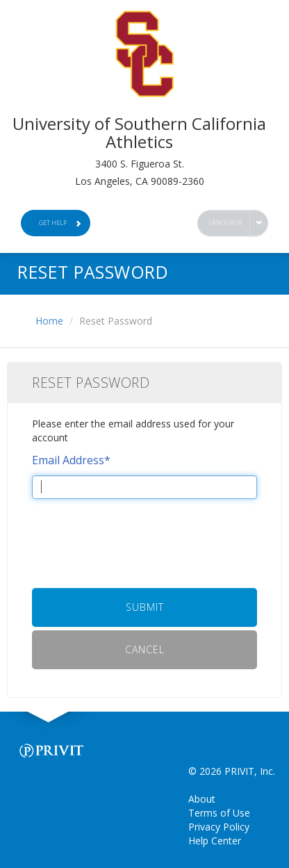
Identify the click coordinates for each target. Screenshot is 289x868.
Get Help (60, 223)
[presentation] (144, 537)
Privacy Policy (219, 827)
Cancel (145, 649)
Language (226, 222)
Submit (145, 607)
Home (49, 321)
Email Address (71, 460)
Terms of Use (219, 813)
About (202, 799)
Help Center (215, 841)
